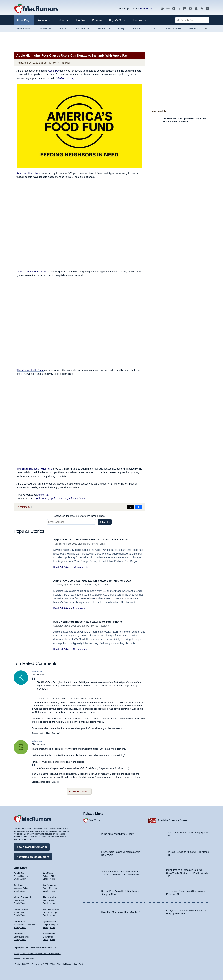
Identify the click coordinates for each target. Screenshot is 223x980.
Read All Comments (79, 791)
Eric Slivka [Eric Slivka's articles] (48, 872)
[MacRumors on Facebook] (174, 9)
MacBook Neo (83, 28)
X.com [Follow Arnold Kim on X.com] (23, 878)
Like (48, 733)
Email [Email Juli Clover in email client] (16, 890)
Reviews (97, 20)
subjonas (37, 741)
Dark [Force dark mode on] (81, 964)
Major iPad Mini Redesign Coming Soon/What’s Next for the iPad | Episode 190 (187, 872)
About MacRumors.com (32, 846)
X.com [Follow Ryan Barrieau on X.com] (53, 927)
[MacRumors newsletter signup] (208, 9)
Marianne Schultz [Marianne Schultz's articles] (51, 908)
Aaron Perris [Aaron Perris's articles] (49, 933)
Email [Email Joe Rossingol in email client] (45, 890)
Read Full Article (62, 567)
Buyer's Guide (118, 20)
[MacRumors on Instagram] (168, 9)
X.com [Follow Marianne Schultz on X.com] (53, 914)
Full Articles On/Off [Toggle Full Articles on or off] (40, 964)
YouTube (95, 819)
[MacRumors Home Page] (36, 9)
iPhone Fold (46, 28)
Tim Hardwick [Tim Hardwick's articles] (49, 896)
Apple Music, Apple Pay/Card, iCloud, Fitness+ (61, 499)
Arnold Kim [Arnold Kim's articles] (19, 872)
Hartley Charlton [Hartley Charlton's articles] (21, 908)
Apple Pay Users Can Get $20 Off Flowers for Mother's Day (96, 581)
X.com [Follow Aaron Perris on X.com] (53, 939)
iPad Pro (193, 28)
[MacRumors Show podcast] (162, 9)
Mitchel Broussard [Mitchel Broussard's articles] (22, 896)
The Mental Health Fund (30, 370)
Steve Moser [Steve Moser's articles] (20, 933)
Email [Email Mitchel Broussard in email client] (16, 902)
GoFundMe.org (66, 78)
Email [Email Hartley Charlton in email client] (16, 914)
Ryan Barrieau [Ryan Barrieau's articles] (50, 921)
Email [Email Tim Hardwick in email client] (45, 902)
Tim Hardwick (63, 63)
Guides (64, 20)
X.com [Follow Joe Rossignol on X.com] (53, 890)
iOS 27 (64, 28)
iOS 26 (155, 28)
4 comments (24, 507)
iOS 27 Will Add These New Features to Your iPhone (91, 622)
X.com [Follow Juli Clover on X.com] (23, 890)
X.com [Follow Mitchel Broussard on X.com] (23, 902)
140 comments (80, 567)
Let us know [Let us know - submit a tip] (145, 8)
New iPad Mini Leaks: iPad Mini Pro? (121, 911)
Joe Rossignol (102, 626)
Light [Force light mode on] (75, 964)
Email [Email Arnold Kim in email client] (16, 878)
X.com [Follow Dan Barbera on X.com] (23, 927)
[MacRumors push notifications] (196, 9)
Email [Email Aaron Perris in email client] (45, 939)
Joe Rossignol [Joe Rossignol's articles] (50, 884)
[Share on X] (130, 507)
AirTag (121, 28)
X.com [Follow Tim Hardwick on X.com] (53, 902)
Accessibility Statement (24, 959)
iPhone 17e (104, 28)
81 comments (80, 649)
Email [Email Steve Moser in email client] (16, 939)
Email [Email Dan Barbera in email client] (16, 927)
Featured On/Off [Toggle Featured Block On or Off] (22, 964)
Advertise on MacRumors (33, 856)
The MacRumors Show (172, 819)
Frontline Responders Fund (32, 272)
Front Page (24, 20)
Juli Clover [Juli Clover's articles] (19, 884)
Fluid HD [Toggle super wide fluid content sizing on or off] (61, 964)
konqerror (37, 671)
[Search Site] (192, 20)
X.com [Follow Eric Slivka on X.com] (53, 878)
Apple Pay (54, 71)
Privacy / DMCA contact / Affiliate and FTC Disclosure (37, 954)
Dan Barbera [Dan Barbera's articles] (20, 921)
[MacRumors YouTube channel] (190, 9)
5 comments (79, 608)
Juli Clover (101, 544)
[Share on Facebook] (139, 507)
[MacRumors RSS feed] (202, 9)
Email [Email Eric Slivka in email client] (45, 878)
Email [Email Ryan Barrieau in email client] (45, 927)
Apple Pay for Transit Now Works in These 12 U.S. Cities (94, 539)
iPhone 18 (138, 28)
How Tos (80, 20)
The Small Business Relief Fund (35, 469)
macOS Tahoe (174, 28)
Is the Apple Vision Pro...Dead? (118, 833)
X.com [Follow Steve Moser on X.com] (23, 939)
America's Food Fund (29, 173)
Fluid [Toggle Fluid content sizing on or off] (53, 964)
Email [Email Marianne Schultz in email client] (45, 914)
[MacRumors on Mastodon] (185, 9)
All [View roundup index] (207, 28)
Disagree (55, 733)
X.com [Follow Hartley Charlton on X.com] (23, 914)
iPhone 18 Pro (25, 28)
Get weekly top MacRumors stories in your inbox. (79, 516)
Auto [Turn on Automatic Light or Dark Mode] (69, 964)
